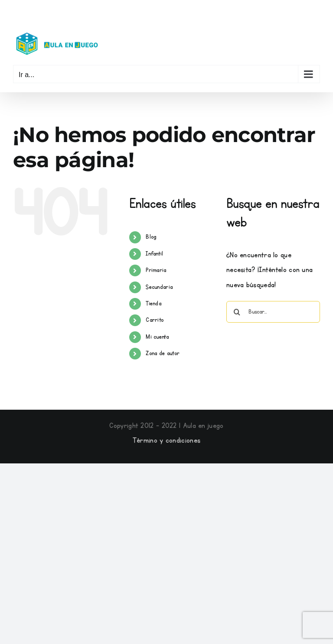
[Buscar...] (273, 312)
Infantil (154, 254)
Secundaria (159, 287)
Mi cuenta (157, 337)
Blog (151, 237)
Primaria (156, 270)
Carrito (155, 320)
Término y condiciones (166, 440)
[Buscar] (237, 312)
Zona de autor (163, 353)
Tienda (153, 304)
